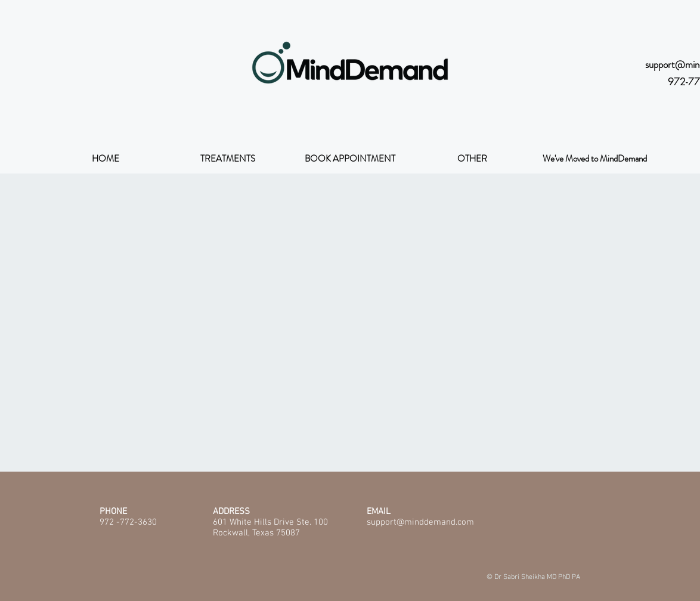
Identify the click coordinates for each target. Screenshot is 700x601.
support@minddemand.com (420, 522)
